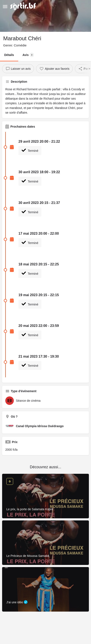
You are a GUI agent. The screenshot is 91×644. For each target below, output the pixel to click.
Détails (9, 55)
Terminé (30, 150)
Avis (28, 55)
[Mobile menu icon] (5, 6)
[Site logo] (23, 6)
